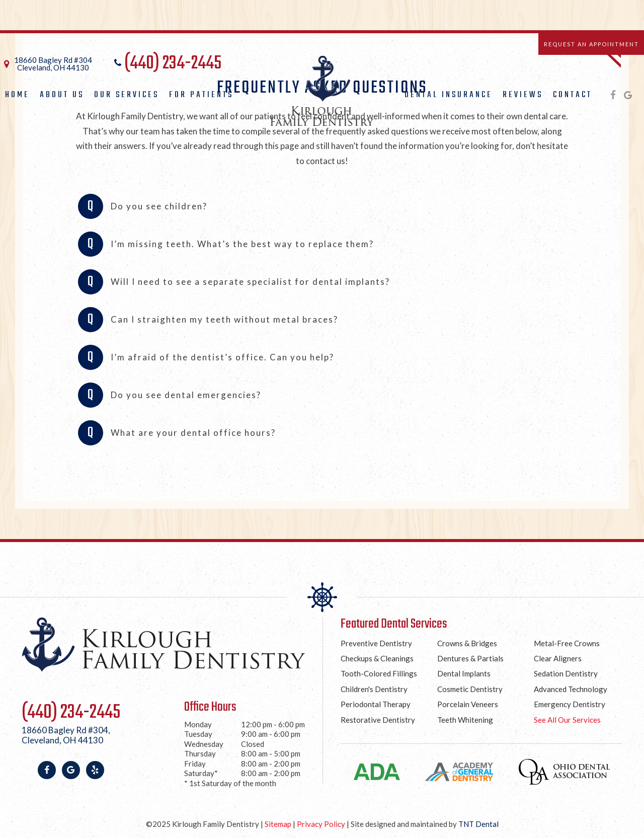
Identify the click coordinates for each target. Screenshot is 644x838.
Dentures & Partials (470, 658)
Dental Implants (464, 673)
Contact (573, 95)
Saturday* (201, 773)
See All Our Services (567, 720)
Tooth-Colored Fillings (379, 673)
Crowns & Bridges (467, 643)
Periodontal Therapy (376, 704)
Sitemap (278, 824)
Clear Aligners (558, 658)
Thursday (200, 753)
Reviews (523, 95)
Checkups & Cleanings (377, 658)
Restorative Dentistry (378, 720)
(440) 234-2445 (167, 64)
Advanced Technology (571, 689)
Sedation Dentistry (566, 673)
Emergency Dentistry (570, 704)
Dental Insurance (449, 95)
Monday (198, 724)
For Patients (201, 95)
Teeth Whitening (465, 720)
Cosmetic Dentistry (470, 689)
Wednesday (204, 744)
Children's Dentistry (374, 689)
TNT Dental (478, 824)
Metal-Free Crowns (567, 643)
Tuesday (198, 734)
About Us (62, 95)
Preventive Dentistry (376, 643)
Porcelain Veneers (468, 704)
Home (17, 95)
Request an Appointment (591, 44)
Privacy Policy (321, 824)
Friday (195, 764)
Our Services (127, 95)
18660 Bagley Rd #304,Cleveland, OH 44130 (66, 735)
